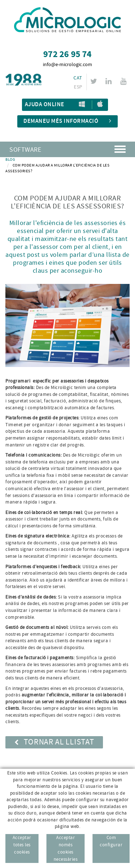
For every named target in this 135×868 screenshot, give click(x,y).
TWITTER (95, 81)
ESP (78, 87)
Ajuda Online (45, 105)
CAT (78, 78)
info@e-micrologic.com (67, 65)
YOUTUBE (124, 81)
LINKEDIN (110, 81)
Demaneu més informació (67, 121)
